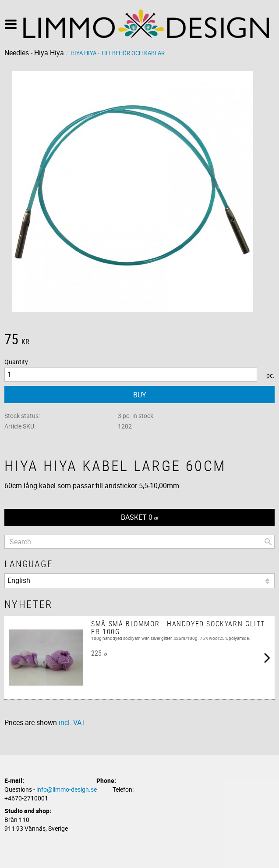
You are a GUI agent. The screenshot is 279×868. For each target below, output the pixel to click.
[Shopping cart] (139, 517)
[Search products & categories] (139, 542)
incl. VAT (72, 722)
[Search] (268, 542)
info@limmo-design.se (67, 789)
